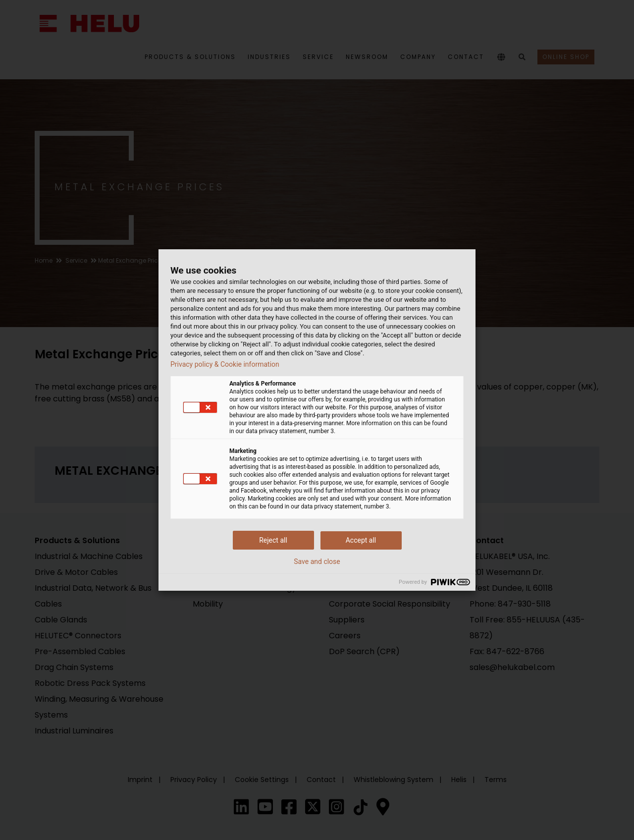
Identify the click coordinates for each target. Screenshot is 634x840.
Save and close (317, 561)
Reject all (273, 540)
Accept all (361, 540)
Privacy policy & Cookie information (225, 364)
